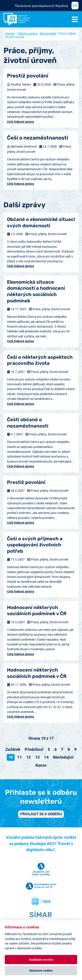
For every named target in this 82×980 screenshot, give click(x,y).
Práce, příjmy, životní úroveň (48, 234)
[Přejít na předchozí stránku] (34, 749)
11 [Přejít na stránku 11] (20, 757)
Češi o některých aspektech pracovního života (40, 360)
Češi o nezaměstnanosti (38, 138)
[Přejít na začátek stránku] (13, 749)
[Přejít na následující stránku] (63, 757)
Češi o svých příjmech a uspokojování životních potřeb (35, 545)
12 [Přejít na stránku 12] (29, 757)
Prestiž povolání (28, 76)
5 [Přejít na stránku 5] (49, 749)
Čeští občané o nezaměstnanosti (28, 423)
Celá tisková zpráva (21, 122)
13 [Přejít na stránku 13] (38, 757)
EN (75, 5)
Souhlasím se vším (41, 960)
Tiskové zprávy (27, 34)
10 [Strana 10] (11, 757)
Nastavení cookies (41, 971)
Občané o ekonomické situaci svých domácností (41, 222)
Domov (10, 34)
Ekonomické (48, 34)
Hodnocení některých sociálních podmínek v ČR (37, 611)
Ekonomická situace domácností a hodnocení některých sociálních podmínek (36, 291)
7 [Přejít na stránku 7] (62, 749)
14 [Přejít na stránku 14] (46, 757)
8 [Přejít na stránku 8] (69, 749)
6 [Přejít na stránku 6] (56, 749)
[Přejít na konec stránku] (41, 765)
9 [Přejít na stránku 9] (75, 749)
